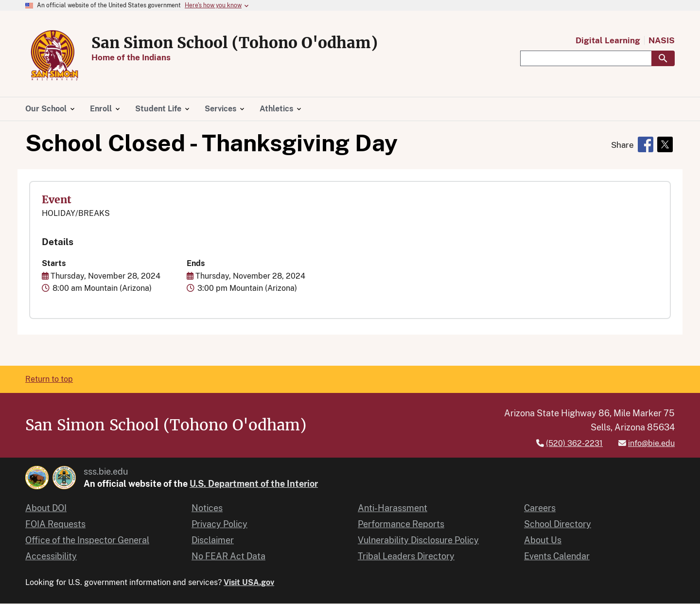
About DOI (46, 508)
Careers (540, 508)
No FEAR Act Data (228, 556)
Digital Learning (608, 41)
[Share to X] (665, 144)
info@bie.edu (651, 443)
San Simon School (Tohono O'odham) (235, 43)
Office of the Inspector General (87, 540)
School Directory (558, 524)
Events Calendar (557, 556)
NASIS (662, 41)
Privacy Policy (219, 524)
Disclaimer (213, 540)
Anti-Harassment (393, 508)
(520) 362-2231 (574, 443)
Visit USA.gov (249, 582)
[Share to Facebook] (646, 144)
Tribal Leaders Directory (406, 556)
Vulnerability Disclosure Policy (418, 540)
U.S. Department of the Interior (254, 484)
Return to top (49, 379)
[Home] (54, 79)
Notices (207, 508)
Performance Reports (401, 524)
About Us (543, 540)
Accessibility (51, 556)
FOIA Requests (55, 524)
